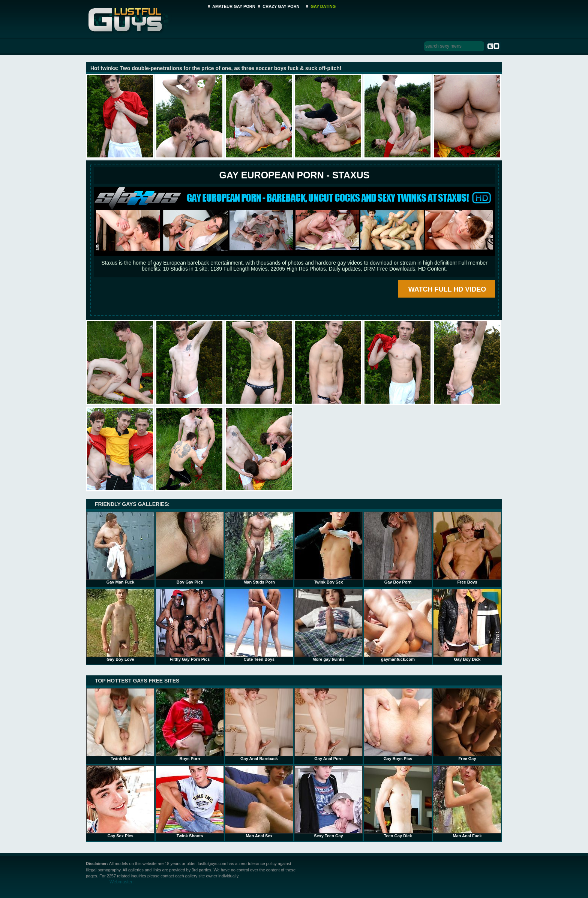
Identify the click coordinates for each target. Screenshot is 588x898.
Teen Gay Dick (398, 802)
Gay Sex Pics (120, 802)
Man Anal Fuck (467, 802)
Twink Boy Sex (328, 548)
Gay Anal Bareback (259, 724)
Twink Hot (120, 724)
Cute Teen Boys (259, 625)
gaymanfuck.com (398, 625)
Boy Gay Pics (190, 548)
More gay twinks (328, 625)
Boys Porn (190, 724)
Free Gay (467, 724)
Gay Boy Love (120, 625)
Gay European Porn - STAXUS (294, 175)
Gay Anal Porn (328, 724)
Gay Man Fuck (120, 548)
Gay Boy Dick (467, 625)
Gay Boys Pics (398, 724)
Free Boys (467, 548)
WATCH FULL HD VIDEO (447, 289)
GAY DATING (323, 6)
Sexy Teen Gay (328, 802)
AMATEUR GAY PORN (234, 6)
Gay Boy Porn (398, 548)
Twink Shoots (190, 802)
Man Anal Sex (259, 802)
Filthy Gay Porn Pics (190, 625)
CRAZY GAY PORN (281, 6)
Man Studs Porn (259, 548)
